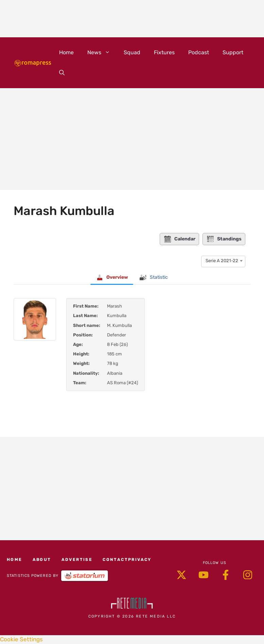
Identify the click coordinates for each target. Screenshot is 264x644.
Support (233, 52)
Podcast (199, 52)
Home (66, 52)
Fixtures (164, 52)
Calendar (179, 239)
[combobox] (223, 261)
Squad (132, 52)
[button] (62, 73)
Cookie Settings (21, 639)
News (102, 53)
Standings (224, 239)
